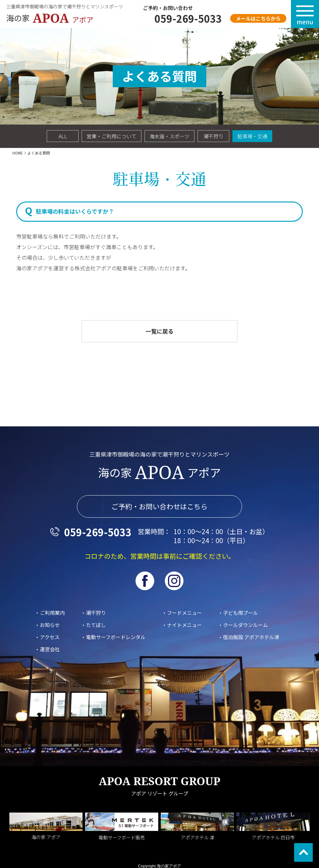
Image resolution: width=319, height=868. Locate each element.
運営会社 (50, 649)
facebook (145, 581)
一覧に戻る (159, 331)
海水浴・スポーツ (169, 136)
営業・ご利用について (112, 136)
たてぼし (96, 625)
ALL (63, 136)
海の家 (53, 18)
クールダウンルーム (245, 625)
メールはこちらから (258, 18)
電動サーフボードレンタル (116, 637)
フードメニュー (184, 613)
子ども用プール (240, 613)
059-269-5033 (188, 18)
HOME (18, 153)
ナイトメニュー (184, 625)
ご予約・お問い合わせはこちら (159, 506)
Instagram (174, 581)
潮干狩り (213, 136)
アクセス (50, 637)
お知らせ (50, 625)
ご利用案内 (52, 613)
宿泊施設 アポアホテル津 (251, 637)
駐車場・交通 (252, 136)
